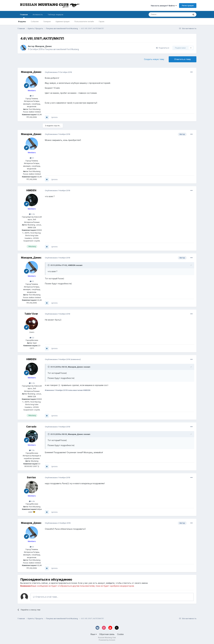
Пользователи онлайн (84, 21)
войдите (110, 583)
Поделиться (163, 48)
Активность (38, 14)
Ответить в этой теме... (46, 597)
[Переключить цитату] (49, 265)
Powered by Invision (107, 640)
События (35, 21)
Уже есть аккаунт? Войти (164, 6)
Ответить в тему (183, 59)
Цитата (54, 117)
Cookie (120, 634)
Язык (94, 634)
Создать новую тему (154, 59)
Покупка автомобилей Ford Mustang (62, 49)
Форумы (22, 21)
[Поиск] (162, 14)
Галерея (47, 21)
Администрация (63, 21)
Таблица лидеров (55, 14)
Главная (24, 16)
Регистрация (188, 5)
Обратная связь (107, 634)
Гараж (102, 21)
